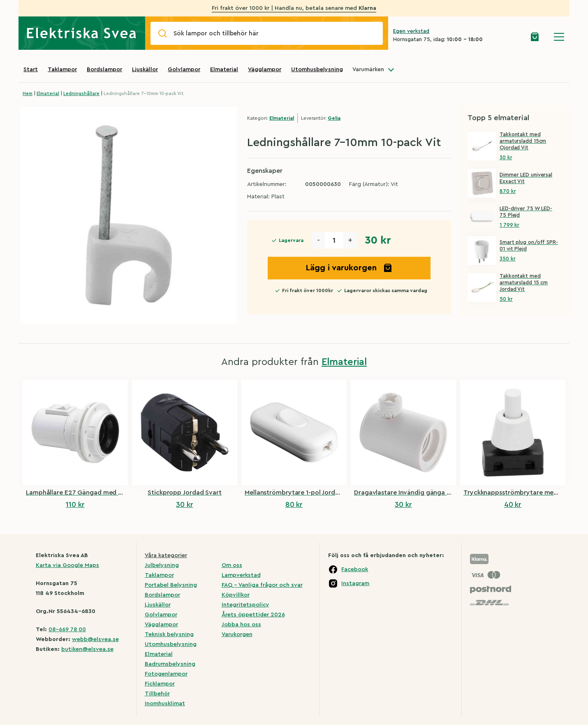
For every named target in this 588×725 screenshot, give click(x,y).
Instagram (355, 583)
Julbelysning (162, 565)
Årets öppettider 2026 (253, 615)
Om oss (232, 565)
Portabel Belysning (171, 585)
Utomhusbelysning (317, 70)
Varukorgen (237, 634)
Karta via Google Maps (67, 565)
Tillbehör (157, 694)
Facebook (355, 569)
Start (31, 70)
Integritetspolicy (245, 605)
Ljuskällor (145, 70)
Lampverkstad (241, 575)
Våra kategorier (166, 555)
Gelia (334, 118)
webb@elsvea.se (95, 639)
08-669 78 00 (67, 630)
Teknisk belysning (169, 634)
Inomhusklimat (165, 704)
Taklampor (62, 70)
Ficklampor (160, 684)
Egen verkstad (411, 31)
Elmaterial (224, 70)
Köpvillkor (236, 595)
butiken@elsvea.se (87, 649)
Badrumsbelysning (170, 664)
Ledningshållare (81, 94)
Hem (28, 94)
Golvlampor (184, 70)
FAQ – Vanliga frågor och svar (262, 585)
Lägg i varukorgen (349, 268)
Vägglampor (265, 70)
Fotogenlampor (166, 674)
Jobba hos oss (241, 625)
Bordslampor (104, 70)
